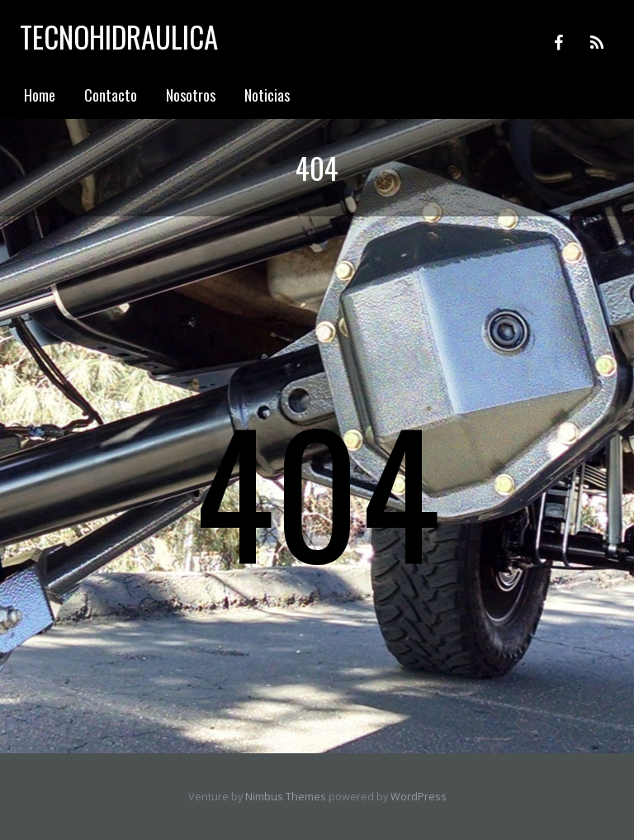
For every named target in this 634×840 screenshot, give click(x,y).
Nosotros (191, 95)
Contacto (111, 95)
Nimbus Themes (286, 797)
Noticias (267, 95)
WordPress (419, 797)
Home (40, 95)
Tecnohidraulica (119, 37)
